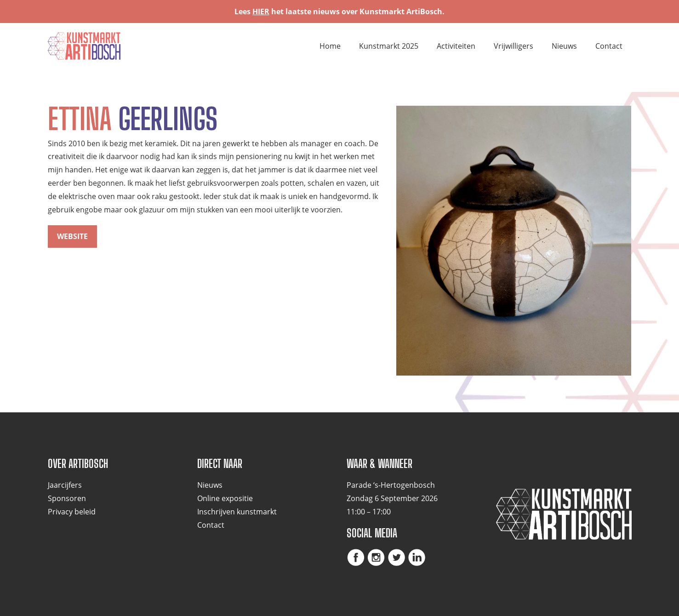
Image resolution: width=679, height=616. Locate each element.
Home (330, 46)
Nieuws (564, 46)
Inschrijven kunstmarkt (237, 512)
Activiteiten (456, 46)
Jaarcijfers (65, 485)
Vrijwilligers (514, 46)
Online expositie (225, 498)
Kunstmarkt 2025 (389, 46)
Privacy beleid (72, 512)
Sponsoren (67, 498)
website (72, 236)
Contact (609, 46)
